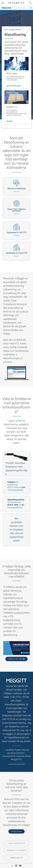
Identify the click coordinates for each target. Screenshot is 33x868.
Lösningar (11, 30)
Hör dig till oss (16, 831)
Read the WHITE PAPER (14, 86)
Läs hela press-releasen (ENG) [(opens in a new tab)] (16, 764)
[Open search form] (30, 3)
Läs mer (10, 121)
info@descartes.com (16, 858)
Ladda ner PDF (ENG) (16, 659)
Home (6, 30)
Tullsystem (6, 8)
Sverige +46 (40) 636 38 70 (16, 843)
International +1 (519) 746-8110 (17, 850)
